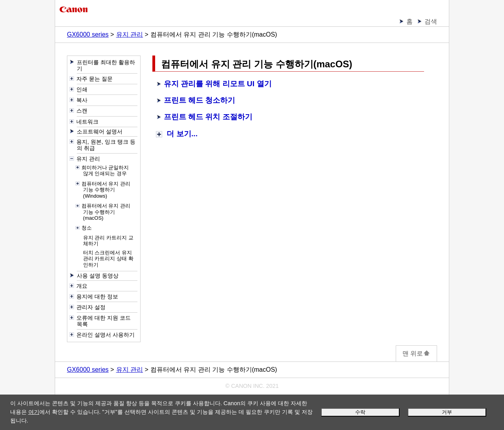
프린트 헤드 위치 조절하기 (208, 117)
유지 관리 (130, 34)
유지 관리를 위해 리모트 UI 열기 (218, 84)
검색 (431, 21)
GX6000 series (88, 34)
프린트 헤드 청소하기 (200, 100)
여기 (34, 412)
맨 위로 (416, 353)
